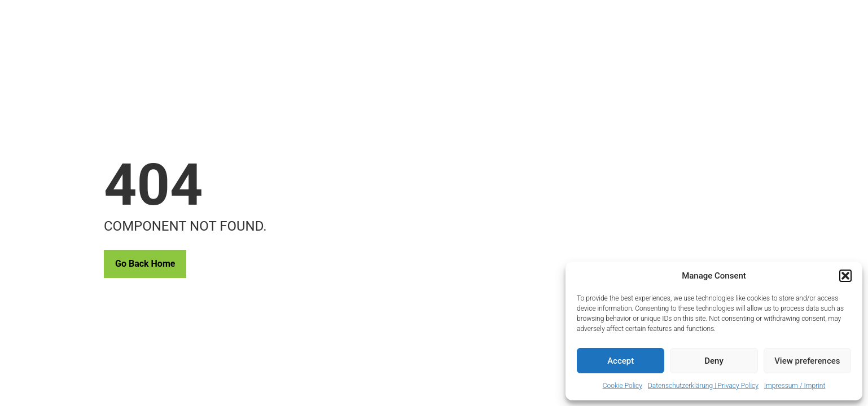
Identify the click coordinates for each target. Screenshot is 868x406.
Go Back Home (145, 264)
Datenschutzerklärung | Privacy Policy (703, 386)
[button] (845, 276)
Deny (714, 361)
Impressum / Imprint (795, 386)
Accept (621, 361)
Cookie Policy (622, 386)
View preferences (807, 361)
